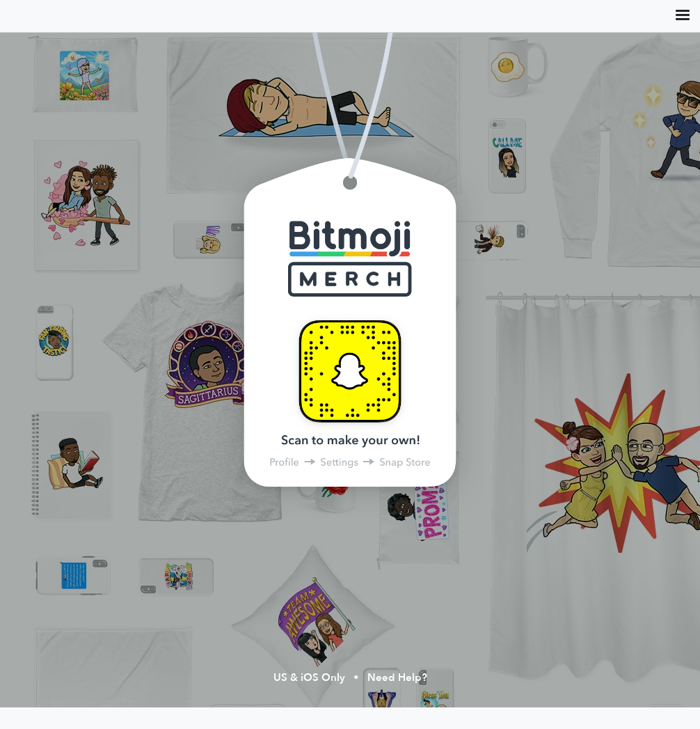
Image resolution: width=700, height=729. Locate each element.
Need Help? (397, 678)
